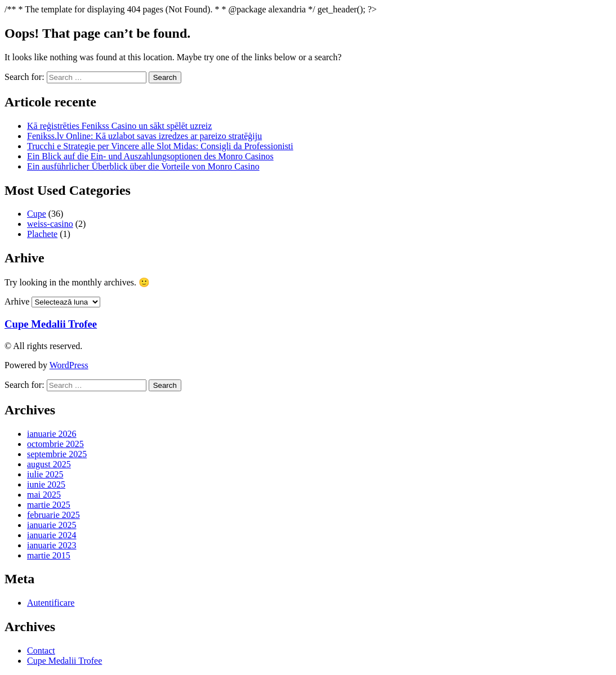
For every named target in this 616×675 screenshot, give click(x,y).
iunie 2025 (46, 484)
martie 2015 (49, 555)
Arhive (17, 301)
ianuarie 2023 (52, 545)
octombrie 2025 (55, 444)
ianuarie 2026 (52, 434)
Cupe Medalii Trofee (51, 324)
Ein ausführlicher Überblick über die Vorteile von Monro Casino (143, 166)
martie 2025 (49, 505)
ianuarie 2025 (52, 525)
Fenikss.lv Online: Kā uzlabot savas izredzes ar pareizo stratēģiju (144, 136)
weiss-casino (50, 224)
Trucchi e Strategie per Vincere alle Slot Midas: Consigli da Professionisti (160, 146)
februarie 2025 (53, 515)
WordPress (69, 365)
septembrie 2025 (57, 454)
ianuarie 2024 (52, 535)
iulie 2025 (45, 474)
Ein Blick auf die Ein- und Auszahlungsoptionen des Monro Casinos (150, 156)
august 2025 (49, 464)
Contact (41, 651)
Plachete (42, 234)
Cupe (37, 214)
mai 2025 (44, 495)
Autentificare (51, 603)
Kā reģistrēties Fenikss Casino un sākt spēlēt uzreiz (119, 126)
